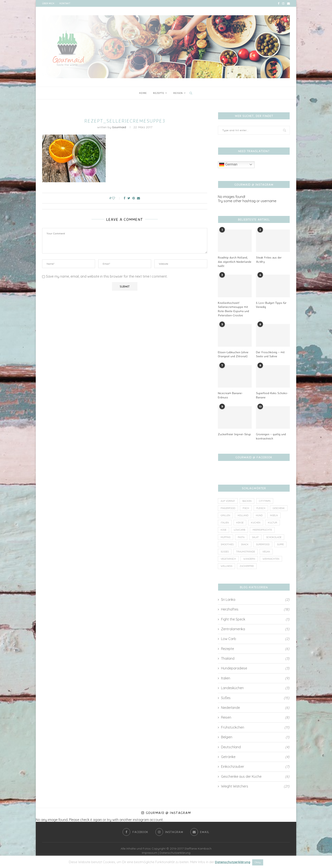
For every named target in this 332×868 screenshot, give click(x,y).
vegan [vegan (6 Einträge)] (266, 552)
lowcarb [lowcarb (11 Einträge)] (239, 530)
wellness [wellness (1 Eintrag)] (226, 566)
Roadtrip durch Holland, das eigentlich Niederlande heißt (235, 262)
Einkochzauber (255, 766)
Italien (255, 678)
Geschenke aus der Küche (255, 776)
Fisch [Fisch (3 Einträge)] (246, 508)
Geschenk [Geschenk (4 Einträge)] (279, 508)
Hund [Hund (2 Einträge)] (259, 515)
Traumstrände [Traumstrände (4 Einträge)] (246, 552)
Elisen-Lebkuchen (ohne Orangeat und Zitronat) (233, 354)
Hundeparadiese (255, 668)
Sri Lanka (255, 600)
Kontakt (65, 3)
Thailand (255, 658)
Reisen (178, 93)
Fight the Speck (255, 619)
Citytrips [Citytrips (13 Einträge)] (265, 501)
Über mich (48, 3)
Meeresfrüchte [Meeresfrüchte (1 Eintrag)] (262, 530)
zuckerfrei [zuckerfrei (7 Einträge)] (247, 566)
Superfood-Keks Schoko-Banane (272, 395)
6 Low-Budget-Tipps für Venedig (271, 305)
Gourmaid (119, 127)
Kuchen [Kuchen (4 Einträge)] (256, 523)
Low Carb (255, 639)
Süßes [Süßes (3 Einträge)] (225, 552)
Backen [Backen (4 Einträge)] (247, 501)
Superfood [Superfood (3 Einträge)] (263, 544)
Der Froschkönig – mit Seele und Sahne (270, 354)
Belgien (255, 737)
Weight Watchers (255, 786)
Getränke (255, 757)
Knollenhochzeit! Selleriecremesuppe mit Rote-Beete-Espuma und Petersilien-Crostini (233, 309)
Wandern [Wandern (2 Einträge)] (249, 559)
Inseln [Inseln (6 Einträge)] (274, 515)
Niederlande (255, 708)
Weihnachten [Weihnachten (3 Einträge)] (271, 559)
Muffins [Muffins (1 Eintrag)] (225, 537)
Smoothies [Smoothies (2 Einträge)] (227, 544)
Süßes (255, 698)
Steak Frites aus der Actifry (269, 259)
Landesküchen (255, 688)
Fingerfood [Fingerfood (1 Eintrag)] (228, 508)
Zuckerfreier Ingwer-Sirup (234, 434)
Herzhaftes (255, 609)
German (228, 165)
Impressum (150, 853)
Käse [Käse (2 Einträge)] (223, 530)
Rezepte (159, 93)
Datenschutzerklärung (175, 853)
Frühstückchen (255, 727)
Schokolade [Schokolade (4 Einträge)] (274, 537)
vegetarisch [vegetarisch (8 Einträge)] (228, 559)
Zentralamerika (255, 629)
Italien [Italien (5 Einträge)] (225, 523)
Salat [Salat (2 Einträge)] (255, 537)
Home (143, 93)
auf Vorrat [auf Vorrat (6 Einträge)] (228, 501)
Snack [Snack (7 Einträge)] (245, 544)
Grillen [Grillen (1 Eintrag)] (225, 515)
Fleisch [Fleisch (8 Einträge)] (261, 508)
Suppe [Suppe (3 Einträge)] (280, 544)
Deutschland (255, 747)
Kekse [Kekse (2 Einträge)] (240, 523)
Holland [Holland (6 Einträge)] (243, 515)
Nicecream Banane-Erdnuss (230, 395)
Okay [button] (258, 862)
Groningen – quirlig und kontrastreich (271, 436)
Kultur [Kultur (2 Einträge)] (273, 523)
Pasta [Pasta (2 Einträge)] (241, 537)
